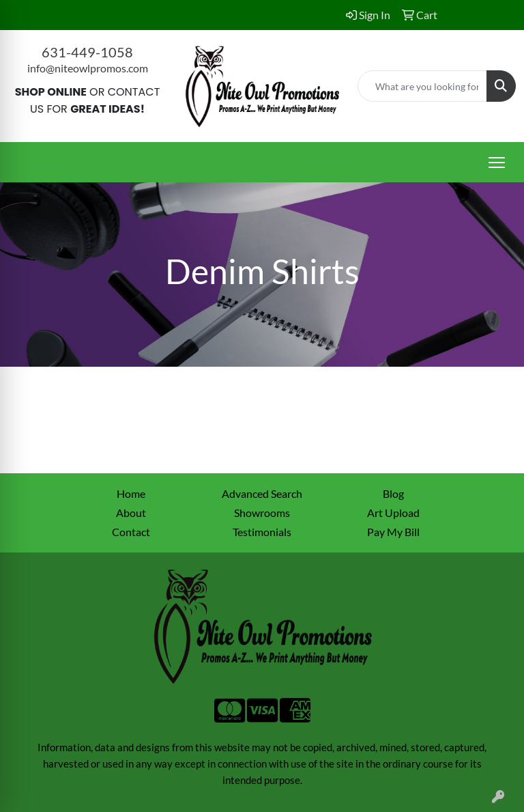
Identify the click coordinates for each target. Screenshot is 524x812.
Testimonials (262, 532)
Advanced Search (262, 493)
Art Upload (393, 513)
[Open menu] (497, 163)
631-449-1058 (87, 52)
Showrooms (262, 513)
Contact (131, 532)
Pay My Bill (393, 532)
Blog (393, 493)
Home (131, 493)
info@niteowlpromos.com (88, 68)
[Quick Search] (422, 86)
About (131, 513)
